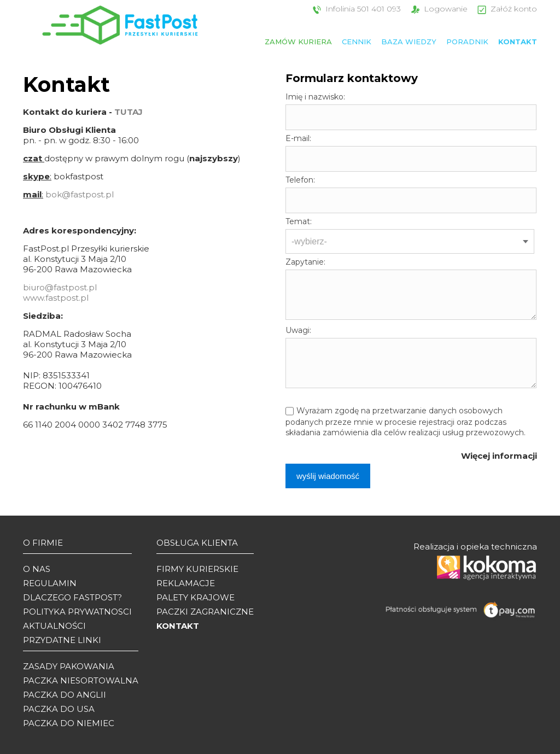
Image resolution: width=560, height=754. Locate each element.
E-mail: (298, 138)
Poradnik (467, 42)
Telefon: (300, 180)
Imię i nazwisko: (315, 97)
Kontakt (518, 42)
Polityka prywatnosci (77, 612)
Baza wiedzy (409, 42)
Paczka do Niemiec (69, 723)
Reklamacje (186, 583)
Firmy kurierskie (197, 569)
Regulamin (50, 583)
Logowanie (438, 9)
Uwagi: (298, 330)
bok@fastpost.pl (80, 194)
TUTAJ (129, 112)
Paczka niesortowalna (81, 680)
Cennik (357, 42)
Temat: (299, 221)
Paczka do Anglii (65, 695)
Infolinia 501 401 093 (355, 9)
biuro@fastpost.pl (60, 287)
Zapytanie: (305, 262)
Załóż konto (506, 9)
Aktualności (54, 626)
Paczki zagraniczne (205, 612)
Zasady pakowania (69, 666)
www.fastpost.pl (56, 298)
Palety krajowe (196, 597)
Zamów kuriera (298, 42)
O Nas (37, 569)
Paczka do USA (59, 709)
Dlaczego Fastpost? (72, 597)
